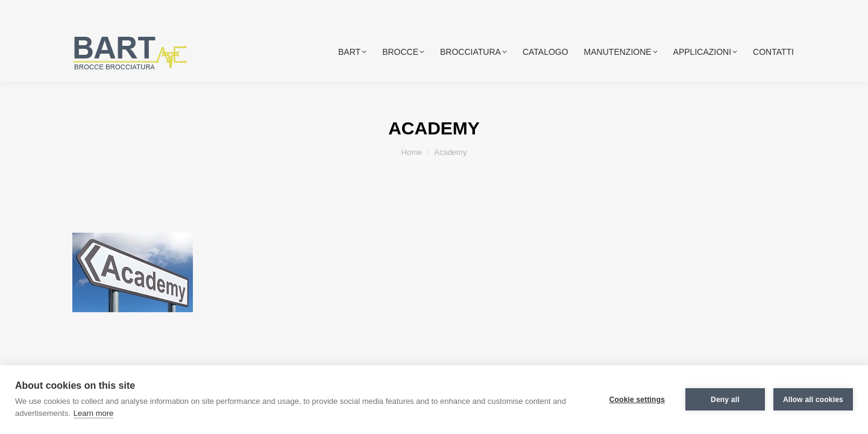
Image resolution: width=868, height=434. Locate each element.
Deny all (725, 400)
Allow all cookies (813, 400)
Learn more (93, 413)
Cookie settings (637, 400)
